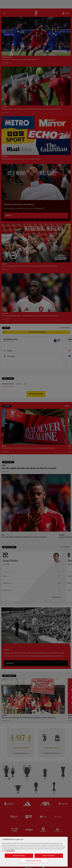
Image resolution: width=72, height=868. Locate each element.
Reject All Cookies (49, 859)
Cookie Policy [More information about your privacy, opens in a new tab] (11, 854)
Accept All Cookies (19, 859)
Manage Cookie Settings (34, 864)
